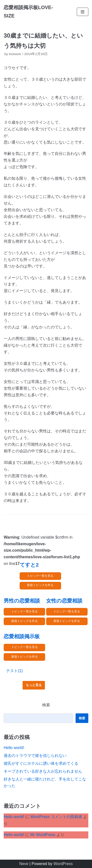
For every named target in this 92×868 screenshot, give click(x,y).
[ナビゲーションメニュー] (83, 12)
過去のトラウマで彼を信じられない (35, 756)
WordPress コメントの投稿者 (56, 817)
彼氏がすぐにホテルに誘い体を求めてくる (41, 763)
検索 (46, 705)
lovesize (15, 54)
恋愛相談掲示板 (22, 636)
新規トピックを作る (40, 585)
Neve (24, 864)
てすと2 (29, 565)
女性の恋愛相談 (64, 601)
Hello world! (14, 748)
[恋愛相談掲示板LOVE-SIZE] (31, 12)
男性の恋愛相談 (22, 601)
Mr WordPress (43, 835)
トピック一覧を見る (40, 576)
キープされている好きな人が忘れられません (43, 771)
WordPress (63, 864)
